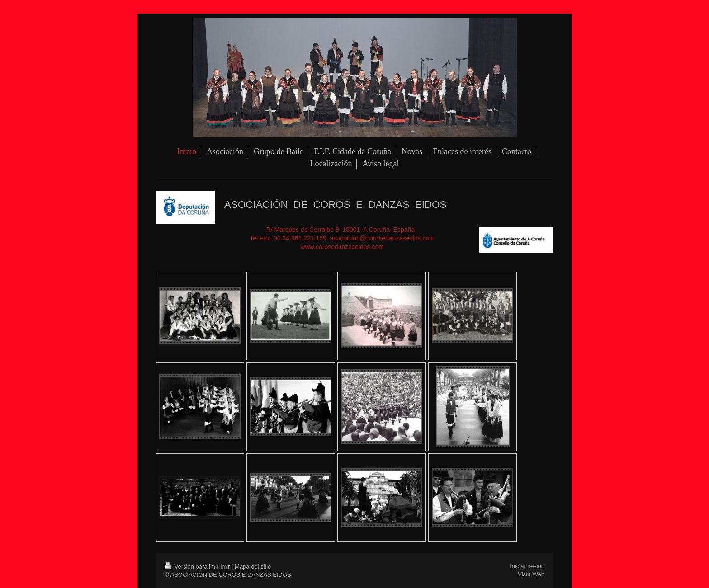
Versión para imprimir (198, 567)
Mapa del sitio (253, 567)
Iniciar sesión (527, 566)
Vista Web (531, 574)
